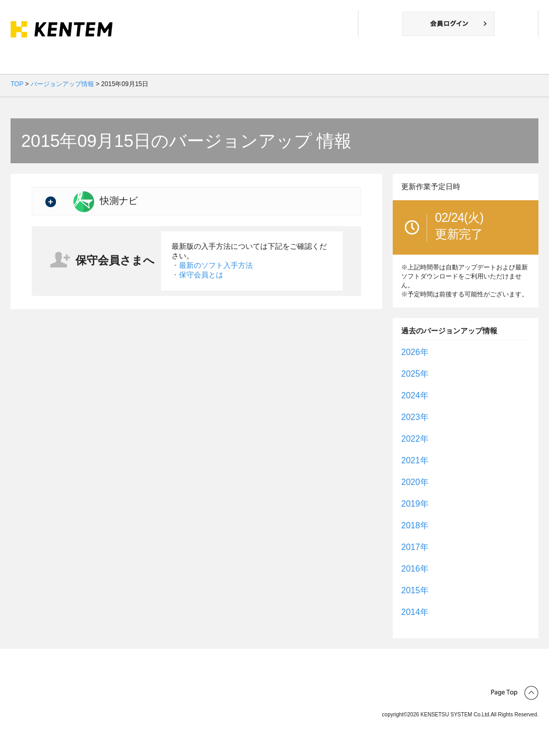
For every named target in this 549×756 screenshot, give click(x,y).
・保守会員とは (197, 275)
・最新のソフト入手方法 (212, 265)
